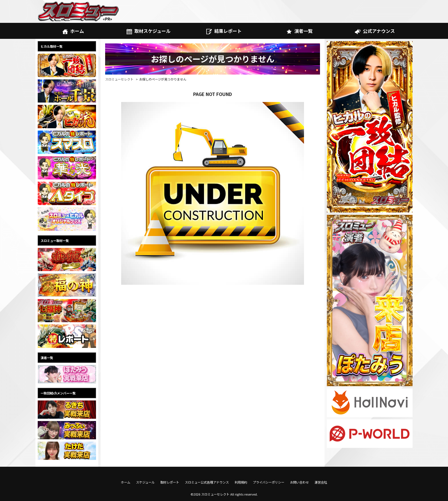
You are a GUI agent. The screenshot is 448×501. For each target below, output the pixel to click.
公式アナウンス (375, 31)
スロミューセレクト (119, 79)
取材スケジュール (149, 31)
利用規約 (241, 482)
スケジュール (145, 482)
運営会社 (321, 482)
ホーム (73, 31)
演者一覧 (299, 31)
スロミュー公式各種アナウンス (207, 482)
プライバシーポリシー (269, 482)
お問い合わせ (299, 482)
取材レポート (170, 482)
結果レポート (224, 31)
